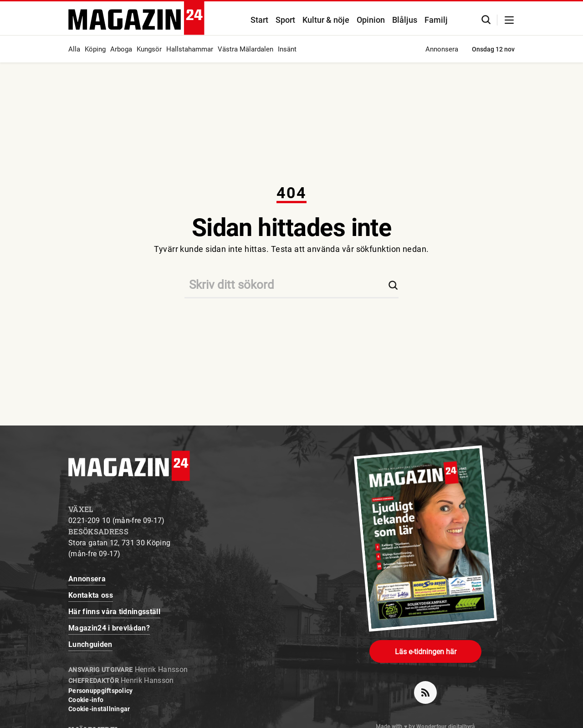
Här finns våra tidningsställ (114, 612)
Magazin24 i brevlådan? (109, 628)
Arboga (121, 49)
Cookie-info (86, 700)
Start (259, 20)
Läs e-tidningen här (426, 652)
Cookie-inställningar (99, 709)
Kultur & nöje (326, 20)
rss (429, 689)
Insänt (287, 49)
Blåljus (405, 20)
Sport (285, 20)
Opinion (371, 20)
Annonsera (442, 49)
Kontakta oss (91, 595)
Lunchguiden (90, 644)
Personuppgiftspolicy (101, 691)
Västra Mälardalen (245, 49)
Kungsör (149, 49)
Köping (95, 49)
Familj (436, 20)
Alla (74, 49)
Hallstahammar (190, 49)
